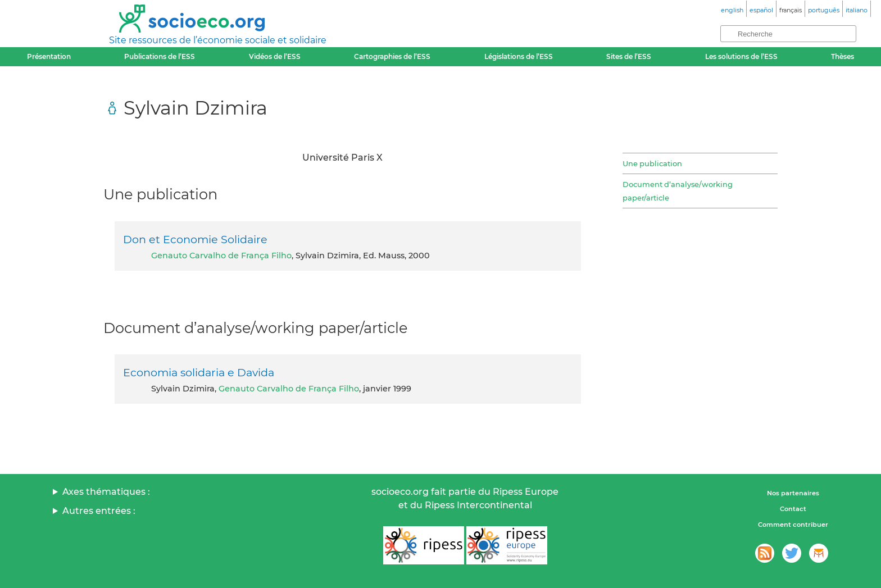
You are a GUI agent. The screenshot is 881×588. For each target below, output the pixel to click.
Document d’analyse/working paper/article (678, 191)
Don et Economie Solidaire (195, 239)
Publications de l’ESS (160, 56)
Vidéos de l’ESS (275, 56)
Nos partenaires (793, 493)
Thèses (843, 56)
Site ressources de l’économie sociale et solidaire (218, 40)
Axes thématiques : (106, 492)
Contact (793, 509)
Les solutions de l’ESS (741, 56)
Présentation (49, 56)
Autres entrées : (99, 511)
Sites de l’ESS (629, 56)
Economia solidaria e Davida (199, 372)
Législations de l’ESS (519, 56)
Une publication (652, 163)
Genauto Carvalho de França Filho (221, 256)
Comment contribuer (793, 525)
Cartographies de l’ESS (392, 56)
